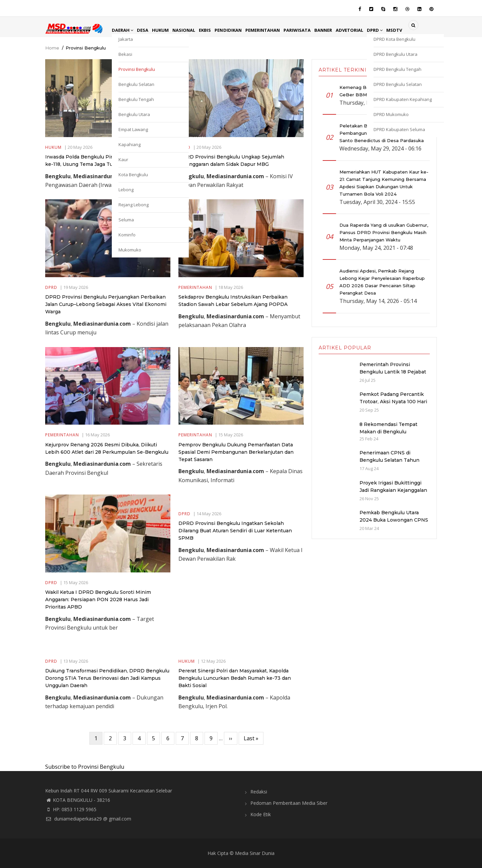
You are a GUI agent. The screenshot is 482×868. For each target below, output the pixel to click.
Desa (144, 30)
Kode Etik (261, 814)
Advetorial (361, 30)
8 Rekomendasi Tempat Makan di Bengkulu (388, 428)
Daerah (123, 30)
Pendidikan (234, 30)
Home (52, 48)
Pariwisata (306, 30)
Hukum (163, 30)
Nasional (187, 30)
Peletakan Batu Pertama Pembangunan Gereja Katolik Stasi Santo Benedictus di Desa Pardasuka (382, 133)
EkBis (210, 30)
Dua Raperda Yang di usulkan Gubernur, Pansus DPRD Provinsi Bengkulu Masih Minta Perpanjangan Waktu (384, 232)
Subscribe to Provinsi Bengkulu (85, 767)
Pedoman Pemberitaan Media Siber (289, 803)
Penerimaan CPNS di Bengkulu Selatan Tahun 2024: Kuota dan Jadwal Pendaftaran (389, 464)
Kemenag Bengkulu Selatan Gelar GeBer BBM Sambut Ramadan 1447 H (382, 91)
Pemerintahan (270, 30)
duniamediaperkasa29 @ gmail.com (88, 819)
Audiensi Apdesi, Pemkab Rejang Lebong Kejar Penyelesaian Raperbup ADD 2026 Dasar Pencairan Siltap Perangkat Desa (382, 282)
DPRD (388, 30)
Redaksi (259, 792)
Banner (334, 30)
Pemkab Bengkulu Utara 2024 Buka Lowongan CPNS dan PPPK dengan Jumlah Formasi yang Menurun (394, 524)
